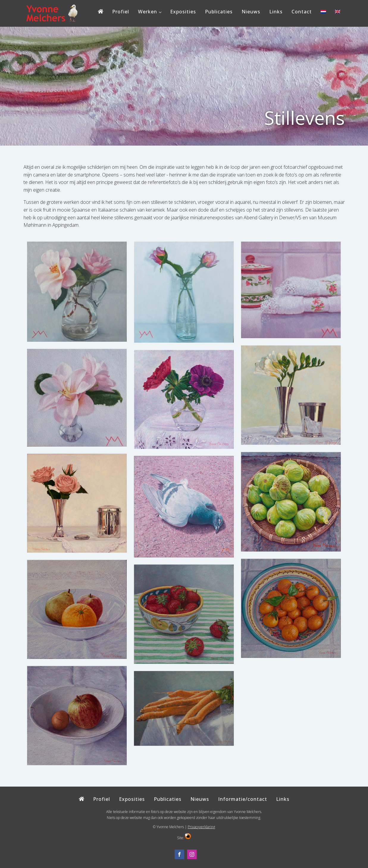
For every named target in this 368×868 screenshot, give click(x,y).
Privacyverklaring (201, 827)
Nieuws (251, 12)
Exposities (183, 12)
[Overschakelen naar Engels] (338, 13)
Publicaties (219, 12)
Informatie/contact (243, 799)
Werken (148, 12)
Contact (302, 12)
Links (276, 12)
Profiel (121, 12)
